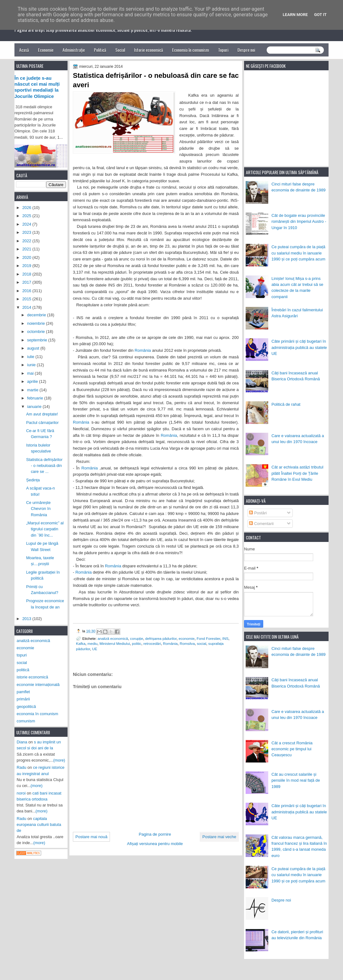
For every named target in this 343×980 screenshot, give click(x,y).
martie (33, 390)
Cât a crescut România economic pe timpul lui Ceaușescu (292, 749)
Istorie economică (149, 50)
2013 (27, 619)
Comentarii (261, 524)
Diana (22, 742)
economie (187, 638)
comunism (26, 721)
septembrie (38, 340)
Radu (22, 767)
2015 (27, 299)
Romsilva (187, 643)
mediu (92, 643)
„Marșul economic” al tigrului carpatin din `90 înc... (45, 529)
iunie (32, 365)
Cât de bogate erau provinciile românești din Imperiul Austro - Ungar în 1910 (299, 222)
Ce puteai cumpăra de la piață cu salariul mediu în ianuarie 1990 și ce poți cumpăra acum (298, 253)
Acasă (24, 50)
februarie (35, 398)
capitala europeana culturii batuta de (39, 825)
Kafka (81, 643)
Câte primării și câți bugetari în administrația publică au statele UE (299, 347)
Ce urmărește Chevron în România (38, 509)
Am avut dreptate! (42, 414)
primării (23, 699)
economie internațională (38, 685)
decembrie (37, 315)
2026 (27, 208)
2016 (27, 291)
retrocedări (152, 643)
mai (31, 373)
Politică (100, 50)
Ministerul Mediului (115, 643)
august (34, 348)
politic (137, 643)
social (202, 643)
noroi (21, 793)
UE (95, 649)
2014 (27, 307)
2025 (27, 216)
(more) (59, 760)
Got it (320, 15)
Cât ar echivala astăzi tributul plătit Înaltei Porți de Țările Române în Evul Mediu (297, 473)
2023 (27, 232)
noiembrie (36, 323)
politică (23, 670)
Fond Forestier (208, 638)
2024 (27, 224)
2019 (27, 266)
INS (225, 638)
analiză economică (113, 638)
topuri (22, 655)
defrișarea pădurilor (161, 638)
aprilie (33, 381)
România (143, 350)
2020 (27, 257)
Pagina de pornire (155, 834)
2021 (27, 249)
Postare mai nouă (91, 837)
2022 (27, 241)
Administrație (74, 50)
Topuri (223, 50)
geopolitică (26, 707)
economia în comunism (37, 714)
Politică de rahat (286, 404)
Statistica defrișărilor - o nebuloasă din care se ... (44, 466)
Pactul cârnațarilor (42, 423)
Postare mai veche (219, 837)
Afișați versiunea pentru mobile (155, 844)
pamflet (23, 692)
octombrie (36, 332)
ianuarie (35, 407)
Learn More (295, 15)
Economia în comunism (191, 50)
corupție (137, 638)
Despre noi (246, 50)
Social (120, 50)
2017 (27, 282)
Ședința (33, 480)
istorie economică (32, 677)
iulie (31, 357)
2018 (27, 274)
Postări (258, 513)
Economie (46, 50)
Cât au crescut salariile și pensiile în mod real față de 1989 (296, 780)
